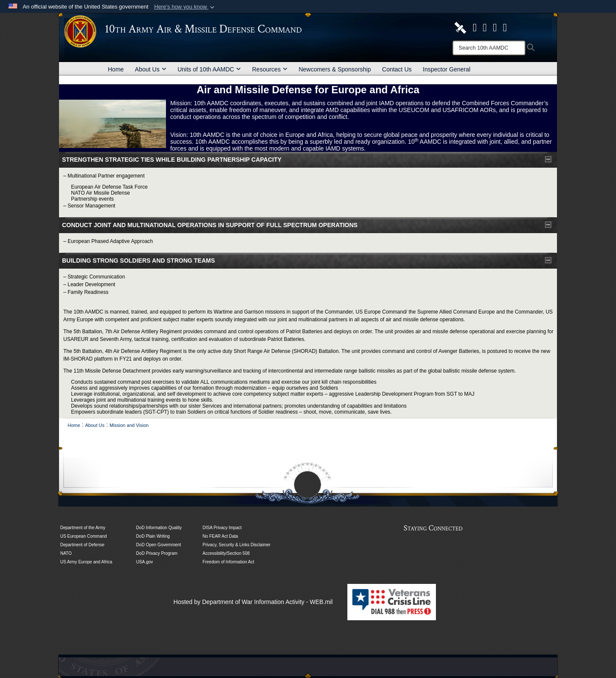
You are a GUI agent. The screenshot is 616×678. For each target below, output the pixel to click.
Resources (270, 69)
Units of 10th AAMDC (209, 69)
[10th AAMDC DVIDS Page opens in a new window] (460, 27)
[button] (185, 7)
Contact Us (397, 69)
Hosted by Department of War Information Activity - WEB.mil (253, 602)
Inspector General (446, 69)
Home (116, 69)
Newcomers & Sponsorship (335, 69)
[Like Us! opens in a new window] (505, 27)
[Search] (489, 48)
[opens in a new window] (475, 27)
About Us (151, 69)
